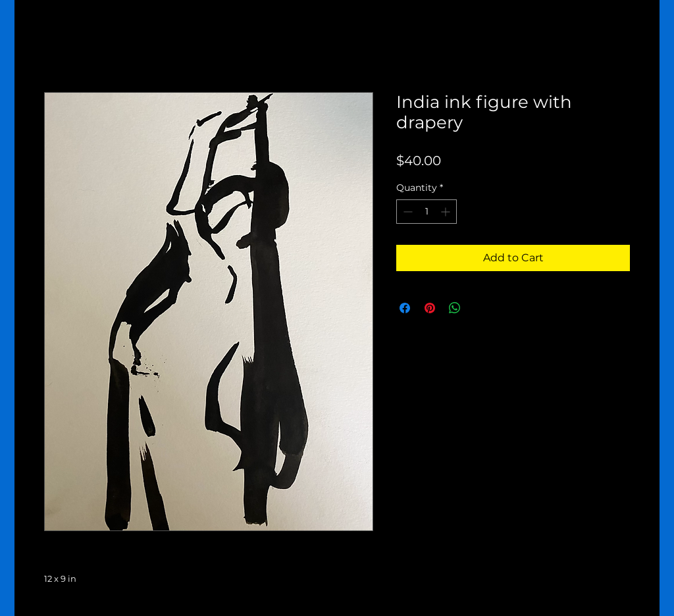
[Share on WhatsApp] (455, 308)
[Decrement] (406, 212)
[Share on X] (480, 308)
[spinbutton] (427, 212)
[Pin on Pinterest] (430, 308)
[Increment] (447, 212)
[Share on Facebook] (405, 308)
